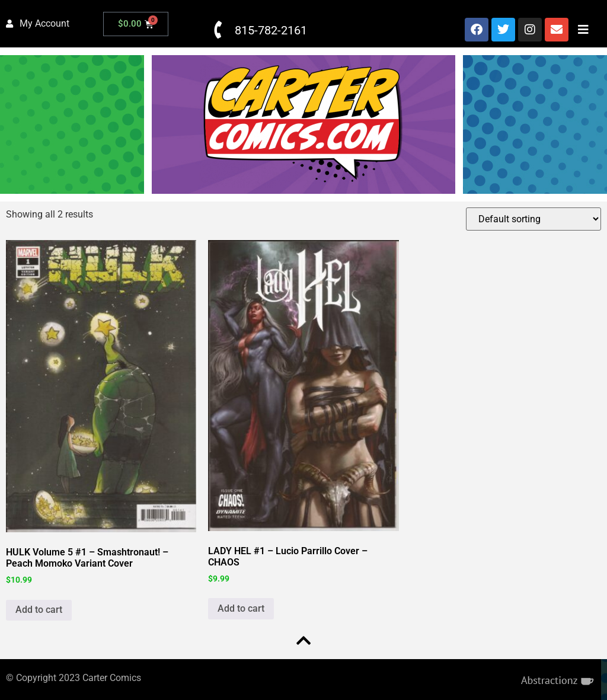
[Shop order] (533, 219)
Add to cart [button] (39, 610)
